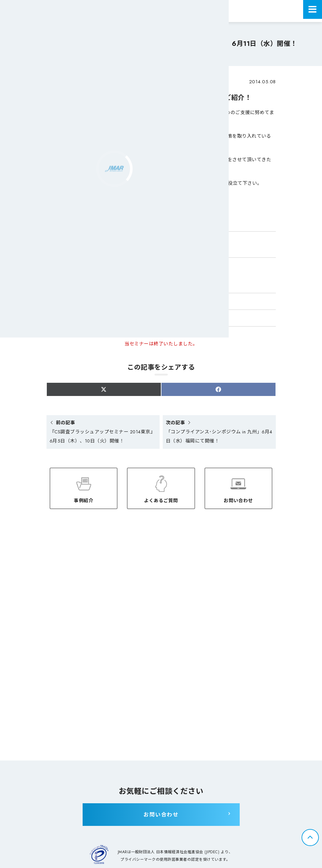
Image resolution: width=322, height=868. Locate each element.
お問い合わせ (238, 500)
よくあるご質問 (161, 500)
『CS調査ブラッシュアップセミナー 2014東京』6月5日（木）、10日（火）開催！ (102, 432)
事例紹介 (84, 500)
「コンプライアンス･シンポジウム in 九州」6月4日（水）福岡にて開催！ (218, 432)
